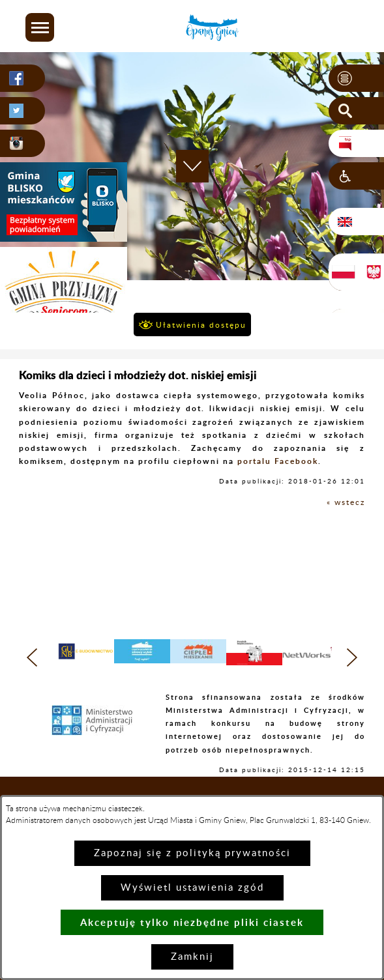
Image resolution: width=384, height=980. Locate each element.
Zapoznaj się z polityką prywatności (192, 853)
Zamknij (192, 957)
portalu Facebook (278, 461)
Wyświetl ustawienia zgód (192, 888)
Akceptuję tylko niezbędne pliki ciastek (192, 922)
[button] (40, 27)
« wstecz (346, 502)
